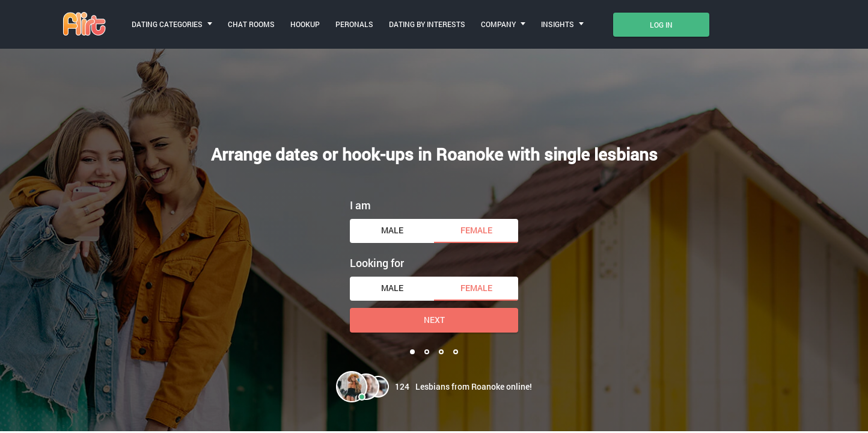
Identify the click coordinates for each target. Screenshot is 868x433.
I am (360, 205)
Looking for (377, 263)
